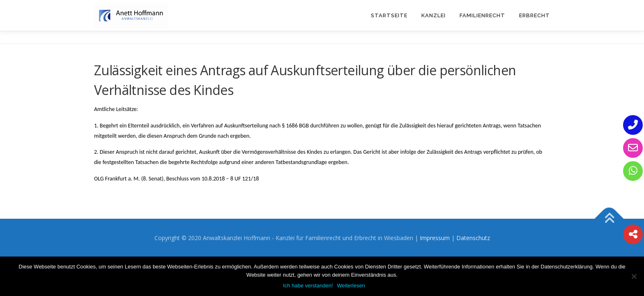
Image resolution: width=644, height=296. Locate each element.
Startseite (389, 15)
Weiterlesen (351, 286)
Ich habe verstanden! (308, 286)
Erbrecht (535, 15)
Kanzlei (434, 15)
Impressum (435, 238)
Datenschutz (473, 238)
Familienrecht (482, 15)
